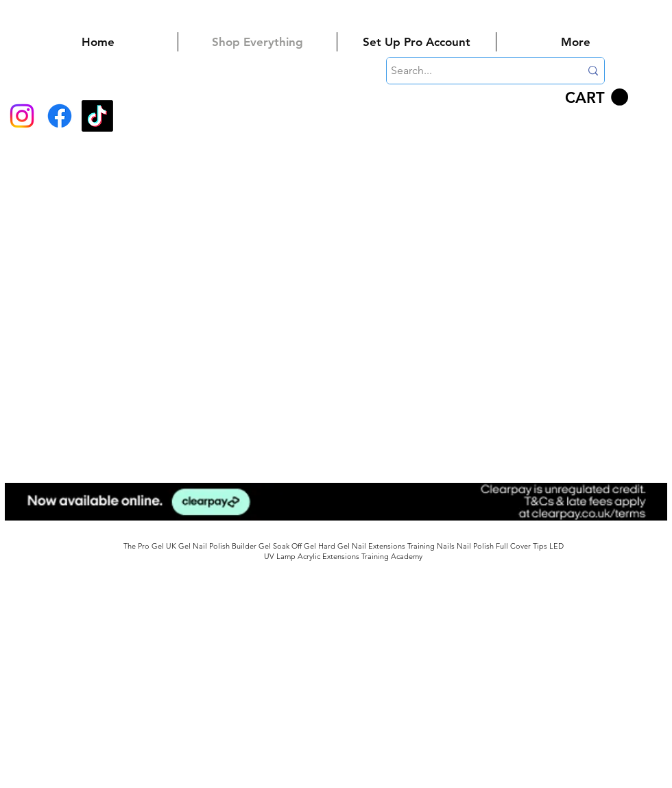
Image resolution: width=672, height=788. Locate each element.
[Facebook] (60, 116)
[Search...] (475, 71)
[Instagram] (22, 116)
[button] (597, 97)
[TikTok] (97, 116)
